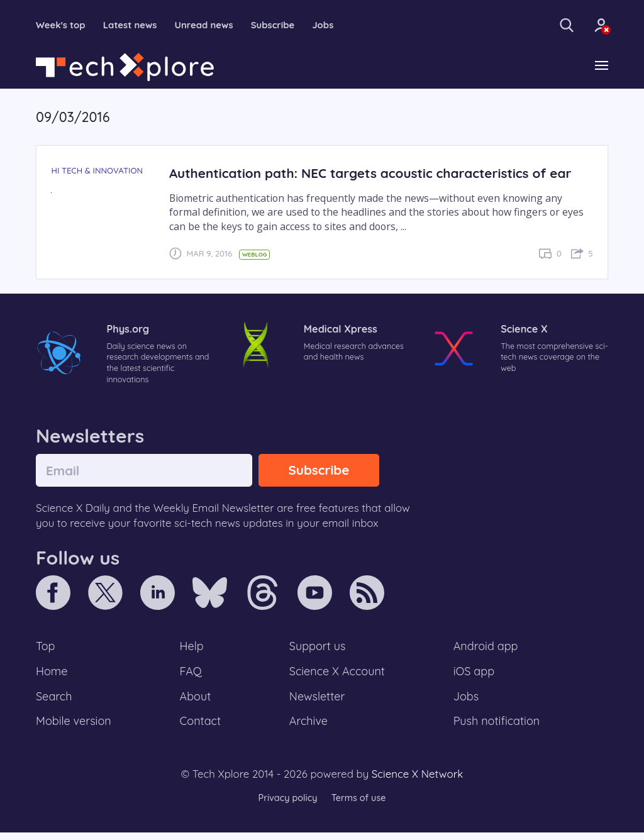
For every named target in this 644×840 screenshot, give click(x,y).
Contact (201, 728)
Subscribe (286, 25)
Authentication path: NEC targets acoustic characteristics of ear (378, 174)
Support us (317, 650)
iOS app (474, 676)
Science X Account (338, 676)
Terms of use (360, 805)
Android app (486, 650)
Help (192, 650)
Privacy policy (286, 805)
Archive (308, 728)
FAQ (192, 676)
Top (46, 650)
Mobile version (75, 728)
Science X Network (417, 781)
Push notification (498, 728)
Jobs (339, 25)
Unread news (214, 25)
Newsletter (317, 702)
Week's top (63, 25)
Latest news (136, 25)
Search (55, 702)
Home (53, 676)
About (196, 702)
